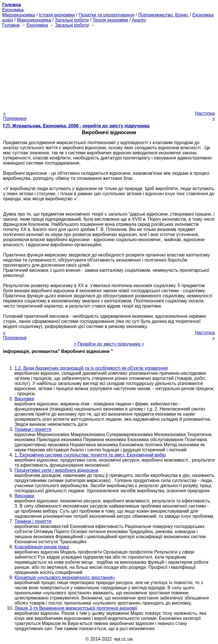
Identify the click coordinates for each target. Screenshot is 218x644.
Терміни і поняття (33, 429)
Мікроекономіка (19, 15)
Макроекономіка (34, 20)
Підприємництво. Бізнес (163, 15)
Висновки (24, 399)
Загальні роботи (72, 20)
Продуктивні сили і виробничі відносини (56, 470)
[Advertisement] (109, 68)
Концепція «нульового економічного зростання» (65, 577)
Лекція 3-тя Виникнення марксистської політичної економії (76, 608)
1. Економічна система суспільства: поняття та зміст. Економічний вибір (90, 455)
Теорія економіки (110, 20)
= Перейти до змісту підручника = (109, 344)
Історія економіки (57, 15)
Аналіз (139, 20)
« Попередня (15, 116)
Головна (11, 25)
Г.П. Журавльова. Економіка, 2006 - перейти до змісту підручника (76, 126)
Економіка (13, 10)
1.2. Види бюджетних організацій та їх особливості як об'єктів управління (91, 368)
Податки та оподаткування (106, 15)
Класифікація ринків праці (42, 547)
